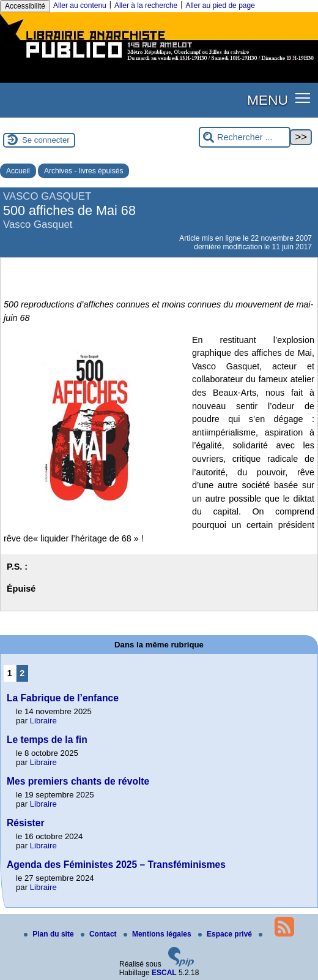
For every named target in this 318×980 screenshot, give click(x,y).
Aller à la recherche (146, 6)
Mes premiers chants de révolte (78, 781)
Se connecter (46, 140)
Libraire (43, 721)
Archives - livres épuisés (83, 171)
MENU (268, 100)
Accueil (18, 171)
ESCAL (164, 973)
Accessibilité (25, 6)
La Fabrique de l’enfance (63, 698)
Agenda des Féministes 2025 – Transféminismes (116, 865)
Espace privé (226, 934)
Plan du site (50, 934)
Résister (26, 823)
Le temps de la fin (47, 740)
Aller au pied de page (220, 6)
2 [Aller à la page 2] (22, 673)
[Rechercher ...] (245, 138)
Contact (100, 934)
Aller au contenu (80, 6)
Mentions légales (158, 934)
